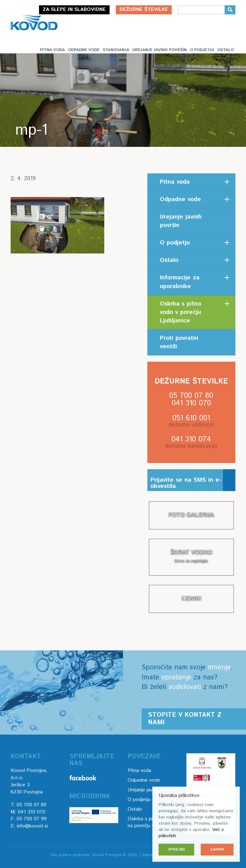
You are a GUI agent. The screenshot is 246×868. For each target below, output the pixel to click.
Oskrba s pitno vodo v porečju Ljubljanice (180, 312)
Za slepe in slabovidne (74, 10)
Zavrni (217, 849)
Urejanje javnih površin (160, 50)
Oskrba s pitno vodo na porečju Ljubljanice (151, 822)
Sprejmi (176, 849)
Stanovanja (116, 50)
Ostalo (226, 50)
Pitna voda (52, 50)
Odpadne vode (84, 50)
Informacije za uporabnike (180, 282)
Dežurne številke (144, 10)
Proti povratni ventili (179, 342)
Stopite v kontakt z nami (185, 719)
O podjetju (202, 50)
